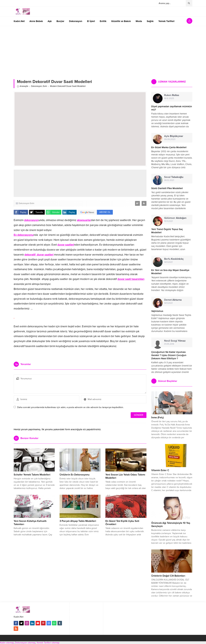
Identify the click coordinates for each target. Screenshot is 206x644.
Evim (45, 86)
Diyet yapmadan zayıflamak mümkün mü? (172, 108)
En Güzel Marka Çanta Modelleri (169, 147)
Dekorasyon (36, 86)
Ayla (174, 136)
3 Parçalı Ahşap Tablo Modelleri (78, 521)
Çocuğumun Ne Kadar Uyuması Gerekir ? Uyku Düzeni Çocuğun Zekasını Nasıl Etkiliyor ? (169, 355)
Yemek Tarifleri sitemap (48, 643)
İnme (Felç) (157, 418)
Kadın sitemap (7, 643)
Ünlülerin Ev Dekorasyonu (75, 475)
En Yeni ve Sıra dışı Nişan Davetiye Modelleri (170, 272)
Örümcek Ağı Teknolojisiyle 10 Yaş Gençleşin (171, 525)
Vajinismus (157, 311)
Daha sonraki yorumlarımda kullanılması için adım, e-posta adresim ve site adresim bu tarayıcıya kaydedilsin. (70, 407)
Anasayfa (23, 86)
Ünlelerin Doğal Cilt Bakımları (168, 576)
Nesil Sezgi (175, 341)
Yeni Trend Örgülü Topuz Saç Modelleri (167, 231)
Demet (173, 300)
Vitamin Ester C (160, 470)
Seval (174, 177)
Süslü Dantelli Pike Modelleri (167, 188)
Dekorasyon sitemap (25, 643)
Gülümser (175, 218)
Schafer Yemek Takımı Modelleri (32, 475)
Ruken (172, 95)
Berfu (174, 259)
